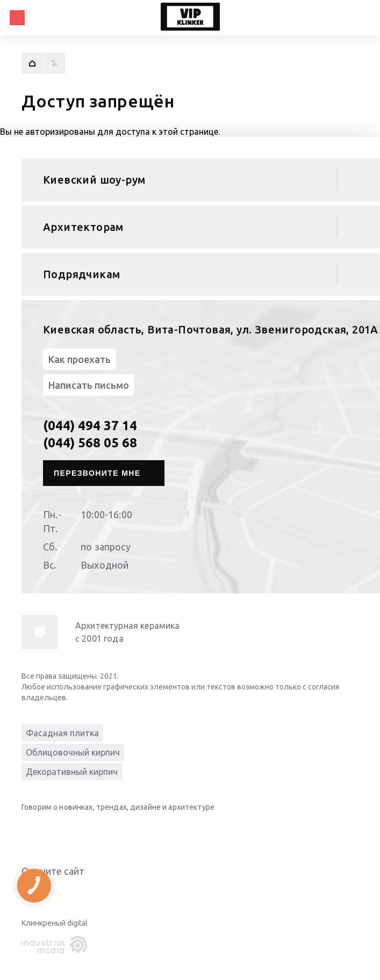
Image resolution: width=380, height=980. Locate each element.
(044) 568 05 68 (90, 443)
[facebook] (75, 832)
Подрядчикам (81, 274)
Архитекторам (83, 227)
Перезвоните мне (97, 473)
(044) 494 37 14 (90, 426)
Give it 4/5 (67, 893)
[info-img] (40, 632)
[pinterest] (118, 832)
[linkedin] (32, 832)
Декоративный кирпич (72, 772)
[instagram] (97, 832)
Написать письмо (89, 385)
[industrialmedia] (56, 945)
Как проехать (80, 359)
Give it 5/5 (80, 893)
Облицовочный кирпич (73, 752)
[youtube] (54, 832)
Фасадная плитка (62, 733)
